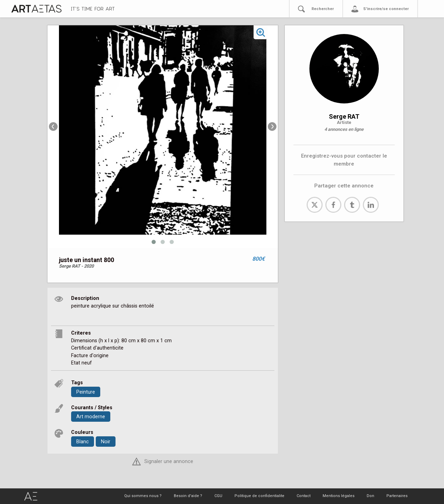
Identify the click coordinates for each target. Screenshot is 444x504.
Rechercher (323, 9)
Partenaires (397, 496)
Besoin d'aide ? (188, 496)
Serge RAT (344, 116)
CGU (218, 496)
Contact (304, 496)
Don (370, 496)
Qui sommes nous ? (143, 496)
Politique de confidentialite (259, 496)
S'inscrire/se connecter (386, 9)
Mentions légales (339, 496)
